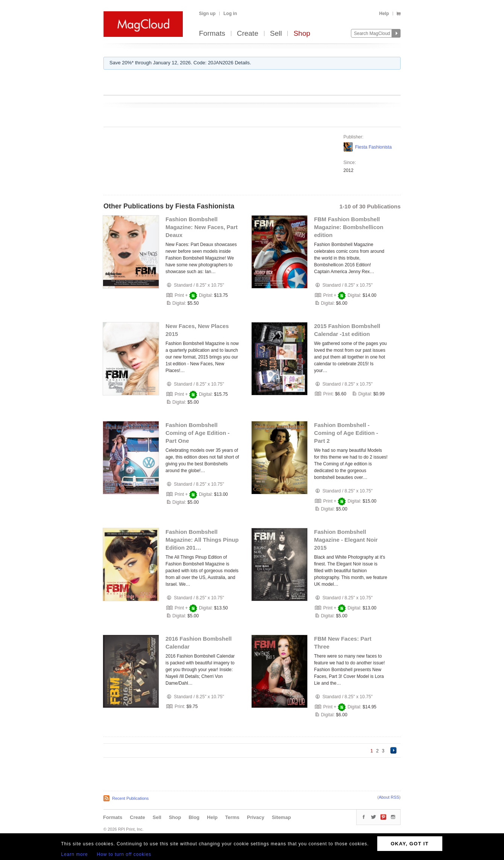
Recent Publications (130, 798)
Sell (276, 34)
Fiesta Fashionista (373, 147)
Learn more (74, 854)
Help (384, 14)
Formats (212, 34)
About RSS (389, 797)
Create (248, 34)
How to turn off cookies (124, 854)
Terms (232, 817)
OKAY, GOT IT (410, 844)
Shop (302, 34)
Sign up (207, 14)
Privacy (256, 817)
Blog (194, 817)
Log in (230, 14)
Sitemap (282, 817)
